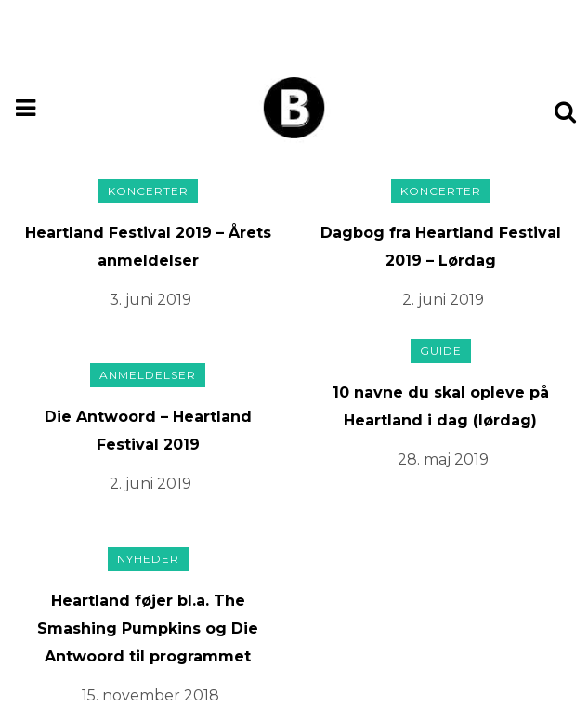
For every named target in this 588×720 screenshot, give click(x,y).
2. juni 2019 (443, 300)
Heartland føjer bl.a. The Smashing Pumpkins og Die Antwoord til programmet (148, 628)
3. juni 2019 (150, 300)
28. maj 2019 (443, 459)
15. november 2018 (150, 695)
